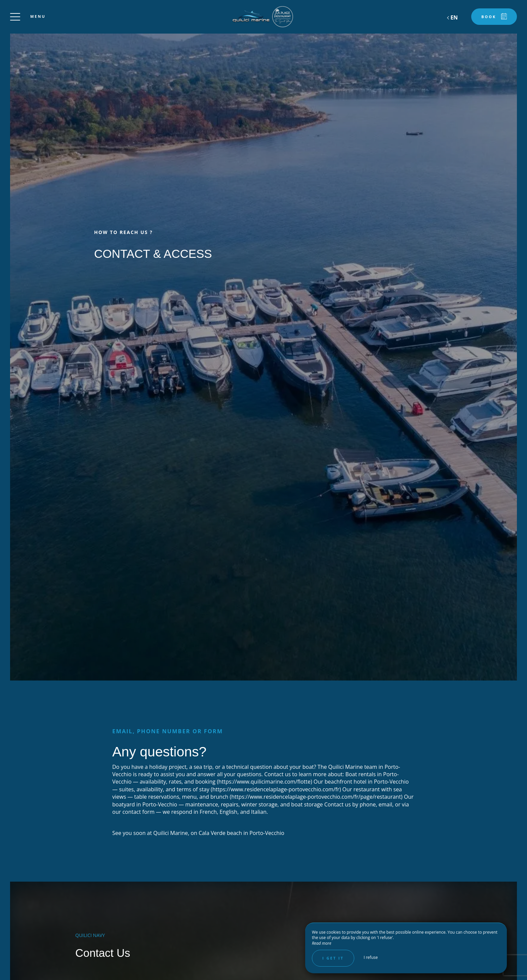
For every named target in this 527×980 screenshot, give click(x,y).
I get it (333, 958)
